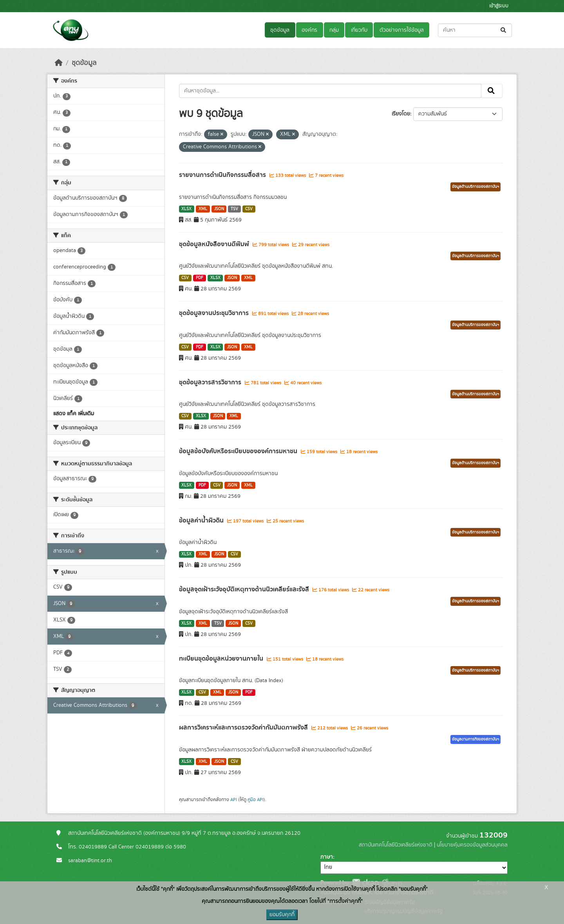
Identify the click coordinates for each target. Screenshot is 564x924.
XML (203, 209)
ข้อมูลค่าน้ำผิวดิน (202, 521)
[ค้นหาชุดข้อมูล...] (475, 30)
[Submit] (504, 30)
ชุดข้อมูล (280, 30)
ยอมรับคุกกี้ (282, 915)
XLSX (186, 209)
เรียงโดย (401, 114)
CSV (249, 209)
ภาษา (327, 857)
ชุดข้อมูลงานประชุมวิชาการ (215, 313)
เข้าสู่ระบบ (499, 6)
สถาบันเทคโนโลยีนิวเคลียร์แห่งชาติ (396, 845)
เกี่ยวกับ (359, 30)
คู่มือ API (256, 800)
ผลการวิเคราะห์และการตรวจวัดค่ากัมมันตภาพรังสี (244, 728)
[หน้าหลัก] (59, 63)
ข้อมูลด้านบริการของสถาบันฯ (475, 187)
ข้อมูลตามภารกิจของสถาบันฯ (475, 739)
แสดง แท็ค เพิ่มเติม (74, 414)
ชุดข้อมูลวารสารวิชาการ (211, 382)
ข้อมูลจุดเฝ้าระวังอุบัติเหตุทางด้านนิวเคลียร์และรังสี (245, 589)
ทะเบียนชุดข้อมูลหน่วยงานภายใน (222, 659)
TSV (234, 209)
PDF (200, 278)
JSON (219, 209)
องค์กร (309, 30)
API (234, 800)
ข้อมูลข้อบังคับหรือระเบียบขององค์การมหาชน (239, 451)
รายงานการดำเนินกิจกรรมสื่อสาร (223, 175)
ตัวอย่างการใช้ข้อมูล (402, 30)
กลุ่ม (334, 30)
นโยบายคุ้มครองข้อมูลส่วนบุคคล (472, 845)
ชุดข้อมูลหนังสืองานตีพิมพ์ (215, 244)
